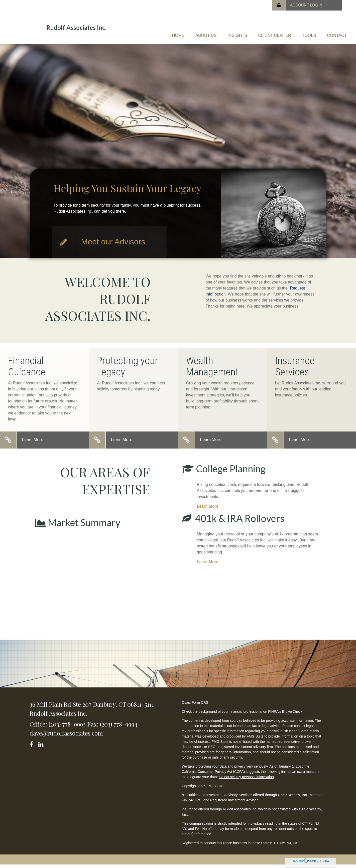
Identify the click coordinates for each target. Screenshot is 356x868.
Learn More (33, 443)
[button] (175, 32)
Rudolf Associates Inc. (76, 28)
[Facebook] (33, 747)
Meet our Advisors (113, 245)
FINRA (187, 803)
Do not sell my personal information (246, 780)
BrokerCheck (292, 715)
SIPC (197, 803)
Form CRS (200, 706)
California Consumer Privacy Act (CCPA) (213, 775)
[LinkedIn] (42, 747)
